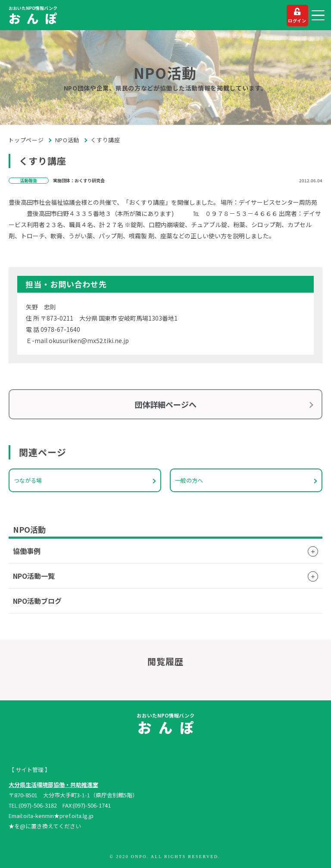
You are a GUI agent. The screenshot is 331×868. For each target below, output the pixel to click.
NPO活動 (67, 140)
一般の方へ (189, 480)
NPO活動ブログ (37, 601)
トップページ (26, 140)
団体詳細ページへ (165, 404)
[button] (318, 16)
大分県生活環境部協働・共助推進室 (53, 785)
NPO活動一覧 (34, 576)
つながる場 (28, 480)
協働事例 (27, 551)
